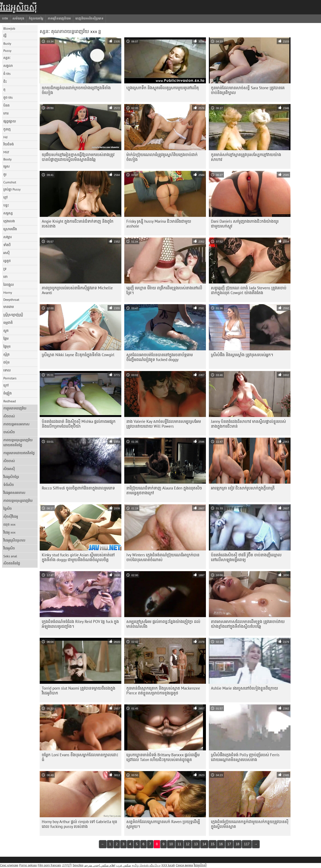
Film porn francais (49, 865)
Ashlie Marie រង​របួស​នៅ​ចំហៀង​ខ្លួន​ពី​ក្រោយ (244, 688)
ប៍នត (6, 105)
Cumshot (10, 182)
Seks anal (10, 556)
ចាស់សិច (9, 432)
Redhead (10, 401)
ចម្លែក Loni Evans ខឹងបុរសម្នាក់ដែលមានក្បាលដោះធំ (80, 757)
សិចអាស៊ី (9, 469)
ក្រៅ (6, 385)
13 (196, 844)
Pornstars (10, 378)
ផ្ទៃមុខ (7, 346)
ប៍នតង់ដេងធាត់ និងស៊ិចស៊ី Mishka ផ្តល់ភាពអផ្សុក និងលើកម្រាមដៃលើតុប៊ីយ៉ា (79, 424)
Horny (8, 292)
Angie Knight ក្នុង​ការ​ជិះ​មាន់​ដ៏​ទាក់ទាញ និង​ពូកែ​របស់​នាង (78, 224)
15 (213, 844)
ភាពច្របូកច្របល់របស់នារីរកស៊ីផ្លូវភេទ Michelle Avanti (77, 290)
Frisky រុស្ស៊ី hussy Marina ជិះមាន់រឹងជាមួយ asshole (159, 224)
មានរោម (9, 307)
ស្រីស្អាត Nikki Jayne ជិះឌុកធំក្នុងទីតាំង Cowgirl (78, 355)
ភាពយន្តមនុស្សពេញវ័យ (18, 501)
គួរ (5, 174)
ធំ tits (7, 74)
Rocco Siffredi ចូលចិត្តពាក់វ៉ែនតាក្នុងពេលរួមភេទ (78, 488)
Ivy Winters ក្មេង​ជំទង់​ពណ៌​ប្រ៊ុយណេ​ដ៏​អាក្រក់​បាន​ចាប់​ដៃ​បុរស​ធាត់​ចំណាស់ (163, 557)
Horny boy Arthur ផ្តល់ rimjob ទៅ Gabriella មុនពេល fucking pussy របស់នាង (79, 824)
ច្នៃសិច (8, 508)
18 (237, 844)
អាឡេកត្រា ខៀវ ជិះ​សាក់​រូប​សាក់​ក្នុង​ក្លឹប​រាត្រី (243, 488)
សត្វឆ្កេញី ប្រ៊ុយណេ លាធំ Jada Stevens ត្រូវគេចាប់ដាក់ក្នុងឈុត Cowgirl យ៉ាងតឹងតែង (249, 290)
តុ (4, 89)
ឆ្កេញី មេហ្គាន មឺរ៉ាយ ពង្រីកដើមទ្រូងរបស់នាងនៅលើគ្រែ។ (164, 290)
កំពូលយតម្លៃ (36, 18)
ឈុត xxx (9, 524)
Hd (5, 137)
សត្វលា (8, 66)
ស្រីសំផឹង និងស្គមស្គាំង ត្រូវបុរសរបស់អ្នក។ (242, 355)
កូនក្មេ (7, 129)
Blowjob (9, 28)
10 (171, 844)
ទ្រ (5, 269)
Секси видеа (184, 865)
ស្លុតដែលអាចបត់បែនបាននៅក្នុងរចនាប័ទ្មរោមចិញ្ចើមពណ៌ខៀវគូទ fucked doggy (160, 357)
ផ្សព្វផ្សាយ (10, 121)
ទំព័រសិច (9, 485)
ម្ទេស (6, 166)
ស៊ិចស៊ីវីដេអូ (11, 516)
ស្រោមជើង (10, 229)
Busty (7, 43)
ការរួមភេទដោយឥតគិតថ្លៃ (19, 453)
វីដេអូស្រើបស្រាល (14, 540)
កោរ (6, 113)
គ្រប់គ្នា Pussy (12, 189)
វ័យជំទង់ (9, 144)
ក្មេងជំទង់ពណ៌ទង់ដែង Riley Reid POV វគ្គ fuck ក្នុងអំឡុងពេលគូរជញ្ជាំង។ (80, 624)
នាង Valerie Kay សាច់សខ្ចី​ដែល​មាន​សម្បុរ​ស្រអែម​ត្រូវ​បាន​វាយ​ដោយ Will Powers (164, 424)
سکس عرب (124, 865)
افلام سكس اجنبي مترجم (100, 865)
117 (247, 844)
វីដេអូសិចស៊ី (18, 7)
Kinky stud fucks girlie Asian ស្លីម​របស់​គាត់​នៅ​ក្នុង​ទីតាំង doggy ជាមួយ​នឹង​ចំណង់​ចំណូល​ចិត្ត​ (78, 557)
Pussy (7, 51)
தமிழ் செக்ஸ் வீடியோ (146, 865)
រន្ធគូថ (7, 261)
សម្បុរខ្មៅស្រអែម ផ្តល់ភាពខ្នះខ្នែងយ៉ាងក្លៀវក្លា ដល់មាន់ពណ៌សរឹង (163, 624)
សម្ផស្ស (8, 213)
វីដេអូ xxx (9, 532)
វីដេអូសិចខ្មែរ (11, 477)
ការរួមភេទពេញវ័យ (15, 408)
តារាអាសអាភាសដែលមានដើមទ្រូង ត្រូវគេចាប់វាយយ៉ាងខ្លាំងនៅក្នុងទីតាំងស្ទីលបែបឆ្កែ (248, 624)
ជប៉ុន (6, 362)
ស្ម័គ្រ (6, 354)
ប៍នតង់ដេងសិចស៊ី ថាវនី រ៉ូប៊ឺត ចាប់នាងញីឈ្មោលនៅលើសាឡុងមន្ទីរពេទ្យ (246, 557)
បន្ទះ (6, 205)
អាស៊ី (6, 253)
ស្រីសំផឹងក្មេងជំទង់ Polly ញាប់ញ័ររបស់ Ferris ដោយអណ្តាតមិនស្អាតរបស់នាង (245, 757)
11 (179, 844)
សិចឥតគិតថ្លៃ (12, 563)
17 (229, 844)
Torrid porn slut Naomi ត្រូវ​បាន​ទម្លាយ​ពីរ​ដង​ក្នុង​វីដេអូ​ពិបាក (79, 691)
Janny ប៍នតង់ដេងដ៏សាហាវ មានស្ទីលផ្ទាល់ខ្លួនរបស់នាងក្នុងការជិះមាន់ (248, 424)
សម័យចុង (18, 18)
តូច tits (8, 97)
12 (188, 844)
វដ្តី (5, 36)
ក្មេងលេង (9, 221)
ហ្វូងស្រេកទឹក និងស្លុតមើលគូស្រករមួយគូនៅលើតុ (163, 88)
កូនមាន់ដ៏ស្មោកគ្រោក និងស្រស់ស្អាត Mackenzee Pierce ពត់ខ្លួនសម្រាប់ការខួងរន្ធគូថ (163, 691)
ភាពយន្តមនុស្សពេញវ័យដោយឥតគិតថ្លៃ (18, 442)
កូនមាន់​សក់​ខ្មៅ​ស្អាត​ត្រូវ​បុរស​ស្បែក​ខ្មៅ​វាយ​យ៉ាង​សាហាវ (246, 157)
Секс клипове (9, 865)
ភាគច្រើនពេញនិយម (59, 18)
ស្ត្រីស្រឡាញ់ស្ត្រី (13, 315)
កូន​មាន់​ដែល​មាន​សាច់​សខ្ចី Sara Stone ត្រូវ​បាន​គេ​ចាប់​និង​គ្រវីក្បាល (248, 90)
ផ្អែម (6, 338)
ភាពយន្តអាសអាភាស (16, 424)
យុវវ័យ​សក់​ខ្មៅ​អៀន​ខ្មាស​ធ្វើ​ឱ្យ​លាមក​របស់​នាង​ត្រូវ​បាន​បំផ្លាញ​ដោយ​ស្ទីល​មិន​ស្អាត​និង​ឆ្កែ (78, 157)
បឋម (5, 18)
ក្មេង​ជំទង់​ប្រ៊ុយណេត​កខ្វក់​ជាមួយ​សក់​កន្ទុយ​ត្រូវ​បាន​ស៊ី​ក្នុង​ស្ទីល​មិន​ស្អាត (250, 824)
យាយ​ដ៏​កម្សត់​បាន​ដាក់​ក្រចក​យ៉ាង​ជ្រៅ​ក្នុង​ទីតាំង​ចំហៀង (76, 90)
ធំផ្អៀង (8, 393)
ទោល (7, 370)
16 (221, 844)
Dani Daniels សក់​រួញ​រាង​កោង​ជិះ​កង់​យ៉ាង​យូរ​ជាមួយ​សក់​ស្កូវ (245, 224)
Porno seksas (28, 865)
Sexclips (78, 865)
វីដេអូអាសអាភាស (14, 493)
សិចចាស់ (9, 416)
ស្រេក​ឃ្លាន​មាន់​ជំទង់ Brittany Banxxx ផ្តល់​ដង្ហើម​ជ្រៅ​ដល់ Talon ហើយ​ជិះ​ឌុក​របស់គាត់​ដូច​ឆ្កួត (163, 757)
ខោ (5, 277)
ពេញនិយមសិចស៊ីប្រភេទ (89, 18)
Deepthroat (11, 300)
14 (204, 844)
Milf (6, 152)
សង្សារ (8, 237)
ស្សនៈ (7, 58)
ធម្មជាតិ (8, 323)
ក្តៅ (5, 197)
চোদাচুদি (67, 865)
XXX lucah (168, 865)
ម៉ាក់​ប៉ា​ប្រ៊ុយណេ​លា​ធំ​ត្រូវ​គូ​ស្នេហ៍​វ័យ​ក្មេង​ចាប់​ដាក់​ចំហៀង (162, 157)
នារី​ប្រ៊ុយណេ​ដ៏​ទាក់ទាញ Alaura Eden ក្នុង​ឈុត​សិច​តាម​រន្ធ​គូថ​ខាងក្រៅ (164, 490)
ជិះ (5, 81)
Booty (7, 159)
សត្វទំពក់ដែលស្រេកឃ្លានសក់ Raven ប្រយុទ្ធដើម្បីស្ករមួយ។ (163, 824)
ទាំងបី (7, 245)
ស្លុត (6, 330)
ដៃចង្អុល (9, 285)
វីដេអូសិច (9, 548)
